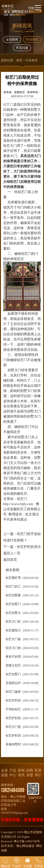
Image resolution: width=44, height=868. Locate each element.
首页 (19, 60)
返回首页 (10, 560)
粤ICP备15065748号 (27, 841)
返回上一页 (12, 553)
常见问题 (22, 48)
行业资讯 (32, 39)
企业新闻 (12, 39)
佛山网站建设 (25, 846)
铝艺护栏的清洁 (29, 547)
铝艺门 (8, 104)
